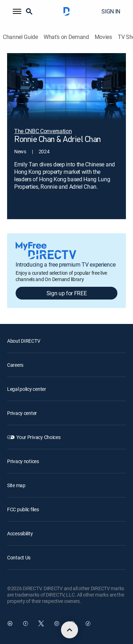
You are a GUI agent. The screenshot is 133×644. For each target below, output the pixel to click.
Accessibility (20, 533)
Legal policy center (27, 389)
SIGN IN (111, 11)
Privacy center (22, 413)
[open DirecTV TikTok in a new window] (88, 623)
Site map (16, 485)
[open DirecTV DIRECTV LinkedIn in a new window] (10, 623)
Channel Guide (20, 37)
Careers (15, 365)
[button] (17, 11)
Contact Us (19, 557)
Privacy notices (23, 461)
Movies (103, 37)
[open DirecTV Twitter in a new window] (41, 623)
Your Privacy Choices (38, 437)
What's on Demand (66, 37)
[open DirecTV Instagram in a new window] (57, 623)
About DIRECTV (24, 341)
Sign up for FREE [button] (67, 293)
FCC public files (23, 509)
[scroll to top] (70, 630)
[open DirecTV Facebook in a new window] (26, 623)
